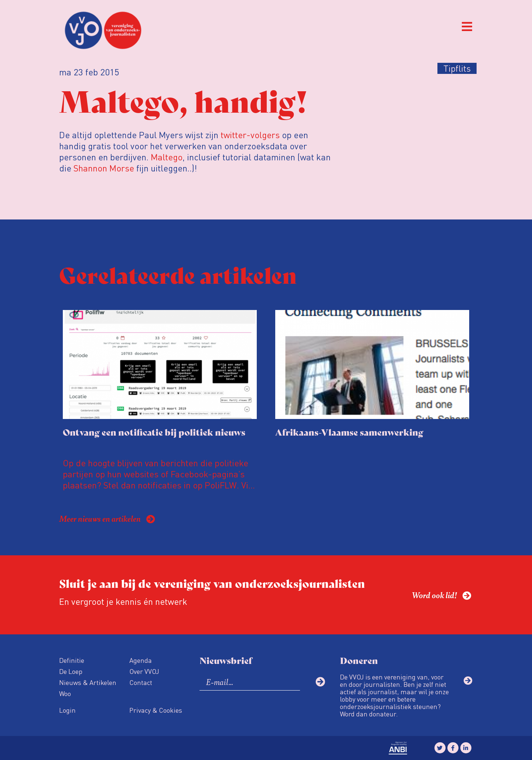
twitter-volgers (250, 135)
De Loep (71, 671)
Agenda (141, 660)
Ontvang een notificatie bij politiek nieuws (154, 432)
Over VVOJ (144, 671)
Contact (141, 682)
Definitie (72, 660)
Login (67, 710)
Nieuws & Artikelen (88, 682)
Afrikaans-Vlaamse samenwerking (349, 432)
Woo (65, 693)
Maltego (167, 157)
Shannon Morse (104, 168)
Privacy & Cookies (156, 710)
